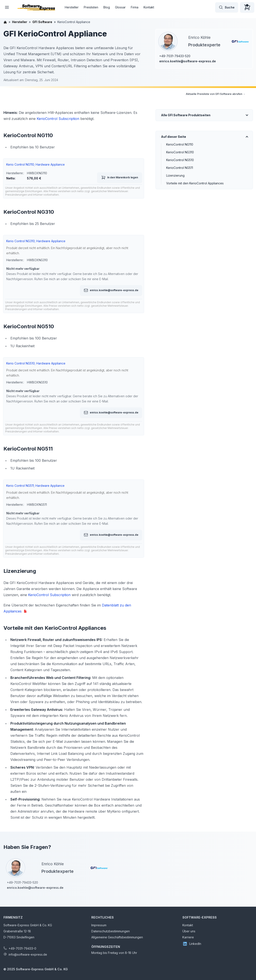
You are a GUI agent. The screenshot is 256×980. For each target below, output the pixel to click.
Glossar (120, 7)
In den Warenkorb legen (120, 177)
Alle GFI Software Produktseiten (186, 115)
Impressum (99, 925)
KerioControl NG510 (180, 160)
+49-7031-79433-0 (22, 948)
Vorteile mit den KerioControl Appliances (195, 183)
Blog (107, 7)
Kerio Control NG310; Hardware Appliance (36, 241)
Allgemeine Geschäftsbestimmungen (117, 937)
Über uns (189, 931)
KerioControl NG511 (180, 168)
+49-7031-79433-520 (175, 56)
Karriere (188, 937)
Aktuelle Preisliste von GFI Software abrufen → (216, 94)
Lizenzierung (175, 175)
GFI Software (42, 22)
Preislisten (91, 7)
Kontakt (149, 7)
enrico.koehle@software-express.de (188, 61)
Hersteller (72, 7)
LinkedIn (192, 944)
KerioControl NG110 (180, 144)
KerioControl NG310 (180, 152)
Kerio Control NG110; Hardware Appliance (36, 164)
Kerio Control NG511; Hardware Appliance (35, 486)
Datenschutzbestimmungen (111, 931)
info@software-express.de (28, 954)
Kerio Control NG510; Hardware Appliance (36, 363)
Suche (227, 7)
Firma (135, 7)
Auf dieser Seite (174, 137)
